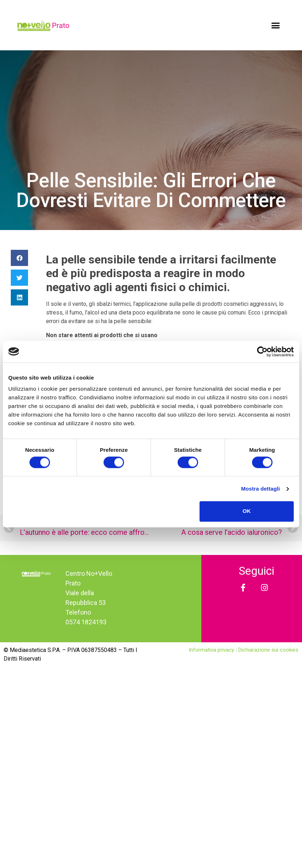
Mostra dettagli (260, 489)
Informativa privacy (212, 650)
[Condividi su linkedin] (19, 297)
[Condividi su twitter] (19, 278)
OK (247, 511)
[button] (276, 25)
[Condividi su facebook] (19, 258)
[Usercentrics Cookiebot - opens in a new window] (262, 352)
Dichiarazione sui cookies (268, 650)
